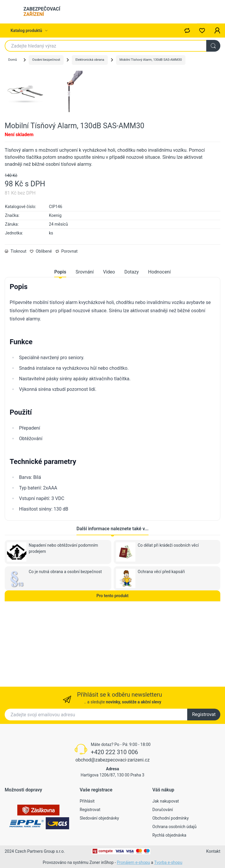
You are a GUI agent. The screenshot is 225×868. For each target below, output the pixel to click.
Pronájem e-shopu (133, 862)
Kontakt (213, 851)
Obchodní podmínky (171, 818)
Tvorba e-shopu (168, 862)
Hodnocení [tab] (160, 345)
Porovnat (67, 325)
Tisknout (16, 325)
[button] (217, 31)
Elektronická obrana (90, 60)
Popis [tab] (60, 345)
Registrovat (204, 714)
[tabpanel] (112, 471)
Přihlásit (87, 801)
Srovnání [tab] (85, 345)
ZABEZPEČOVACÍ (42, 12)
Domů (13, 60)
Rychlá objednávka (169, 835)
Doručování (163, 810)
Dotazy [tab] (131, 345)
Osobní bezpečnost (46, 60)
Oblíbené (41, 325)
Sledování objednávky (99, 818)
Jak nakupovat (166, 801)
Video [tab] (109, 345)
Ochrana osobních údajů (174, 827)
